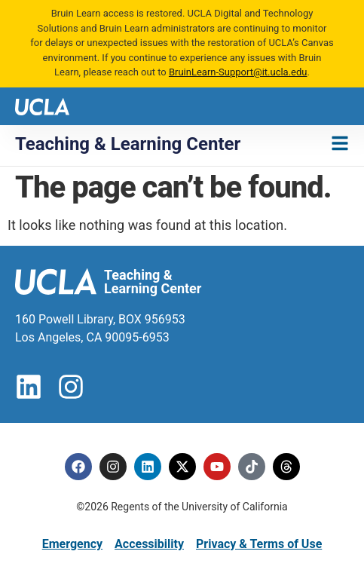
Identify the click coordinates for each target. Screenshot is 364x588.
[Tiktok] (252, 467)
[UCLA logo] (42, 105)
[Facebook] (78, 467)
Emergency (72, 544)
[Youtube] (217, 467)
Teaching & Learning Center (128, 144)
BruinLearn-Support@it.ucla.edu (238, 72)
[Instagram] (113, 467)
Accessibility (149, 544)
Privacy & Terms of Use (259, 544)
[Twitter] (182, 467)
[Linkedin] (148, 467)
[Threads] (286, 467)
